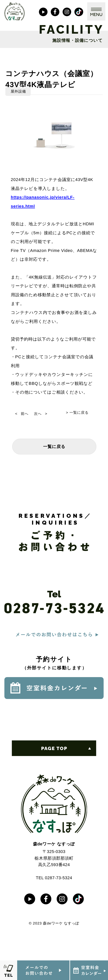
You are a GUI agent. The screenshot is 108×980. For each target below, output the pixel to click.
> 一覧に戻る (77, 413)
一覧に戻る (54, 447)
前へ (25, 414)
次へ (38, 414)
